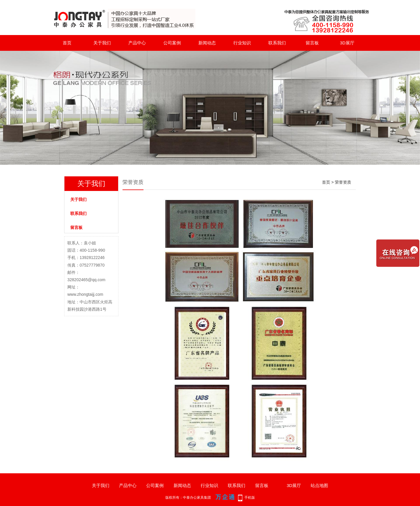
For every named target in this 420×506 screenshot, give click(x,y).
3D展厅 (347, 43)
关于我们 (102, 43)
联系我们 (277, 43)
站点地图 (319, 485)
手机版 (250, 498)
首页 (67, 43)
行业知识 (242, 43)
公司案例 (172, 43)
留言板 (312, 43)
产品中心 (137, 43)
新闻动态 (207, 43)
